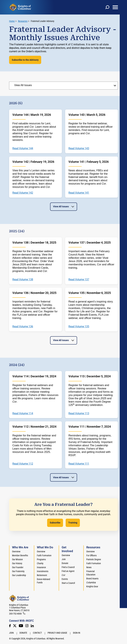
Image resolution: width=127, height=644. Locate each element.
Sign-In (77, 633)
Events (65, 579)
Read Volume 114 (23, 413)
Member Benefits (20, 555)
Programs (41, 559)
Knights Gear (92, 586)
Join (64, 559)
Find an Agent (68, 571)
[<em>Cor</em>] (63, 575)
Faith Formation (44, 555)
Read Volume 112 (23, 464)
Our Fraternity (18, 571)
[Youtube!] (21, 626)
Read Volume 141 (79, 193)
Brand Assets (92, 579)
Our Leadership (19, 575)
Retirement (42, 575)
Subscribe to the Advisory (25, 60)
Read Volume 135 (79, 327)
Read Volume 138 (23, 280)
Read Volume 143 (79, 148)
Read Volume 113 (79, 413)
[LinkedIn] (32, 626)
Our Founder (18, 567)
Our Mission (17, 559)
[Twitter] (15, 626)
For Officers (91, 555)
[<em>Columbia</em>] (92, 582)
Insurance (41, 567)
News (89, 567)
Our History (17, 563)
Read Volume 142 (23, 193)
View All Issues (61, 206)
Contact (37, 633)
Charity (40, 563)
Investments (43, 571)
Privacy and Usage (57, 633)
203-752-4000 (15, 614)
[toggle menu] (115, 7)
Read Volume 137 (79, 280)
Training (73, 523)
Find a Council (68, 567)
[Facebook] (10, 626)
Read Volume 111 (79, 464)
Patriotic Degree (94, 559)
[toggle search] (107, 7)
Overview (16, 551)
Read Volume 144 (23, 148)
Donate (65, 563)
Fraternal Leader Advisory (42, 21)
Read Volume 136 (23, 327)
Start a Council (68, 583)
